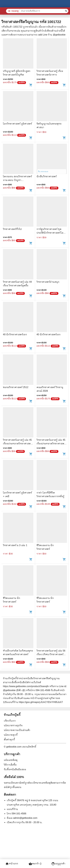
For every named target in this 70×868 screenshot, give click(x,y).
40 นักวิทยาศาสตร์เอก (15, 334)
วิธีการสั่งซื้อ (10, 765)
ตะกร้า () (35, 864)
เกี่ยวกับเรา (10, 721)
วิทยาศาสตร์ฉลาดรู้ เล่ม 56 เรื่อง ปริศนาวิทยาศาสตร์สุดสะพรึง (52, 654)
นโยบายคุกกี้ (11, 735)
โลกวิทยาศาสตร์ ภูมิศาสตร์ (17, 124)
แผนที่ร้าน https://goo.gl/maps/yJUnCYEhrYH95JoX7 (35, 702)
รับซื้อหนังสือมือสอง (15, 769)
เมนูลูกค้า (58, 864)
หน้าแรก (12, 864)
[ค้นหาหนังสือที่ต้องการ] (67, 11)
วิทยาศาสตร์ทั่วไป (12, 229)
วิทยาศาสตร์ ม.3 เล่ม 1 (15, 545)
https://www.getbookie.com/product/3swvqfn (26, 686)
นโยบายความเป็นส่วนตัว (17, 730)
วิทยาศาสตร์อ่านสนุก (48, 282)
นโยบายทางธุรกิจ (13, 725)
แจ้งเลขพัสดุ (11, 760)
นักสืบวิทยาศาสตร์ (47, 176)
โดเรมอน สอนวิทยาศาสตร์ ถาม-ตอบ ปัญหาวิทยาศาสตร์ (17, 180)
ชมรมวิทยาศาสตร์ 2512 (16, 387)
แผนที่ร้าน (12, 809)
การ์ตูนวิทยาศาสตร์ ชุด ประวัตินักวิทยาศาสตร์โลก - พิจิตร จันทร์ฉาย (52, 233)
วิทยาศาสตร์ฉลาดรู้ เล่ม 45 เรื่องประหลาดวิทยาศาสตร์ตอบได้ (17, 444)
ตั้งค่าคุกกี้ (9, 740)
